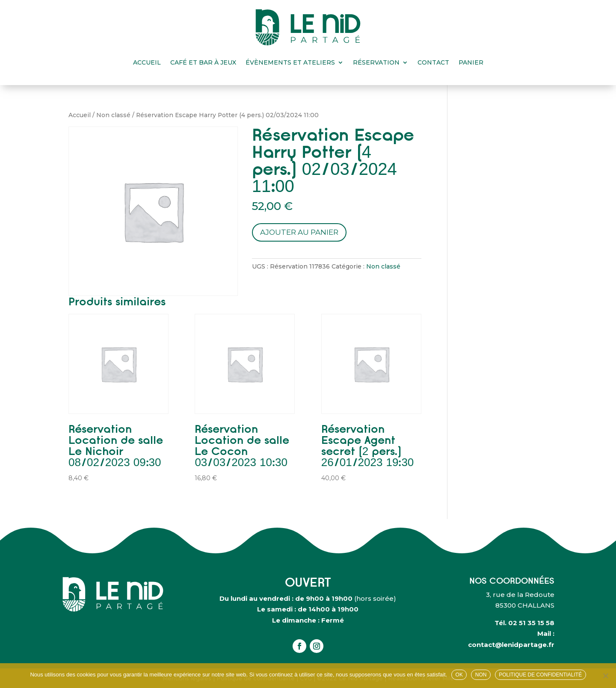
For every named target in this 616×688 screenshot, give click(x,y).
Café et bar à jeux (203, 62)
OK (459, 675)
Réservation (376, 62)
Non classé (113, 115)
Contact (433, 62)
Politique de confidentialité (540, 675)
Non (481, 675)
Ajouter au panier (299, 232)
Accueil (147, 62)
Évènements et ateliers (290, 62)
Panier (471, 62)
